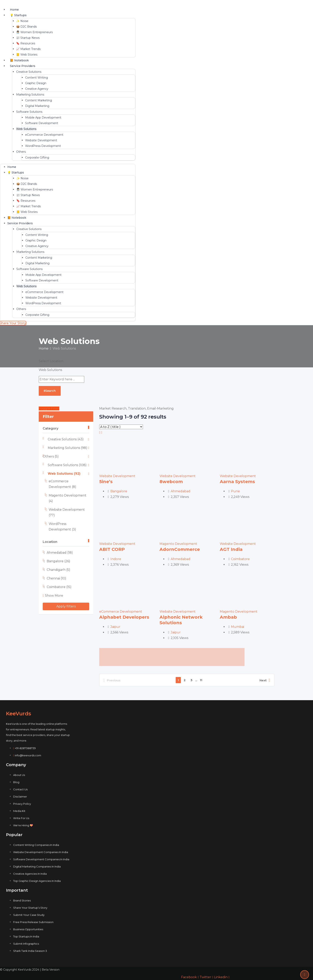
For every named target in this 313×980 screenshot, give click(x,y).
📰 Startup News (28, 38)
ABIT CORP (112, 549)
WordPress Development (43, 146)
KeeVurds (19, 714)
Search (50, 391)
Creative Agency (37, 89)
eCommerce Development (44, 135)
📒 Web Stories (27, 55)
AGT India (231, 549)
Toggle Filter (49, 408)
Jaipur (115, 627)
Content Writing (37, 78)
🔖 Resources (26, 43)
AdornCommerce (180, 549)
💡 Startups (18, 15)
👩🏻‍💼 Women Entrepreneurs (34, 32)
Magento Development (178, 544)
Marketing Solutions (30, 95)
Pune (235, 491)
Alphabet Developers (124, 617)
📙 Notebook (19, 60)
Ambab (228, 617)
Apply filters (66, 606)
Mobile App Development (43, 118)
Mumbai (238, 627)
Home (14, 10)
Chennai (56, 578)
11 (201, 680)
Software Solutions (29, 112)
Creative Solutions (29, 72)
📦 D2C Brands (26, 27)
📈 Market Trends (28, 49)
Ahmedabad (60, 553)
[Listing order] (121, 427)
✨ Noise (22, 21)
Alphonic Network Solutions (181, 620)
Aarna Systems (237, 482)
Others (21, 152)
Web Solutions (26, 129)
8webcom (171, 482)
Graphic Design (36, 83)
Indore (116, 559)
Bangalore (58, 561)
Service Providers (23, 66)
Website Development (41, 140)
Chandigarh (58, 570)
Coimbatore (59, 587)
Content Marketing (39, 100)
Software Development (42, 123)
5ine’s (106, 482)
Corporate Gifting (37, 158)
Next (265, 680)
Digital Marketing (37, 106)
